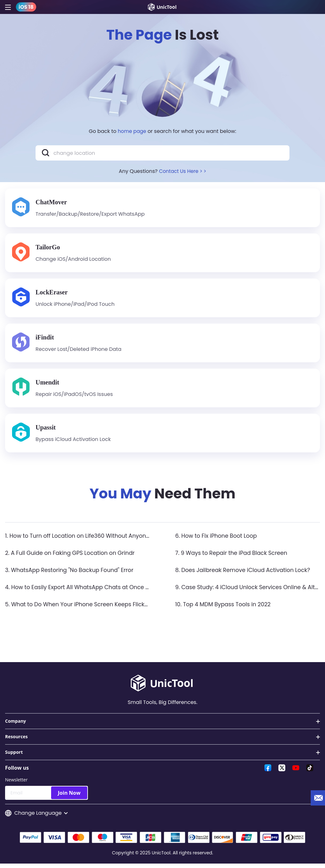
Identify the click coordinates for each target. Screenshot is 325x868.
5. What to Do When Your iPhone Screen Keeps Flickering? (86, 608)
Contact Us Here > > (183, 171)
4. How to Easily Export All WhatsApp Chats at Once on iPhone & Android (107, 591)
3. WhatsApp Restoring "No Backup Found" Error (72, 574)
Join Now (69, 797)
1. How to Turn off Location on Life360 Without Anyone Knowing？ (96, 539)
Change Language (36, 817)
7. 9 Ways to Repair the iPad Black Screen (233, 557)
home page (132, 131)
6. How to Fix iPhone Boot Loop (218, 539)
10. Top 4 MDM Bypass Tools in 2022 (225, 608)
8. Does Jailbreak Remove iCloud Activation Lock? (245, 574)
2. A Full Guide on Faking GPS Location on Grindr (72, 557)
